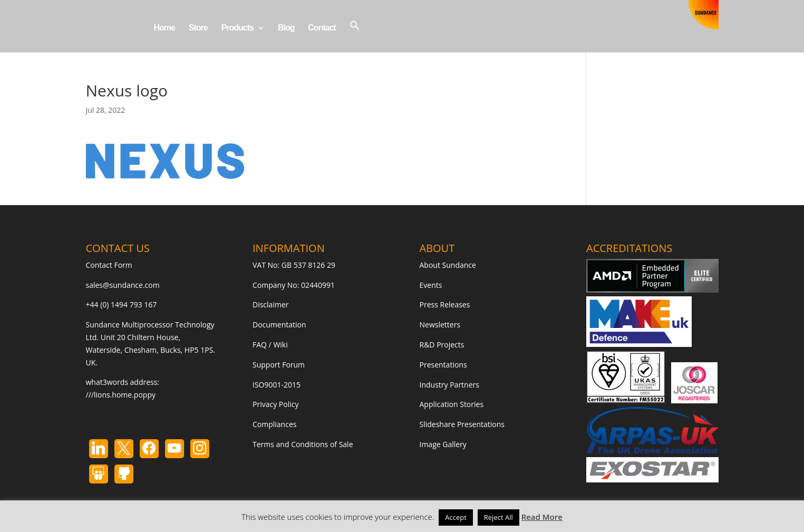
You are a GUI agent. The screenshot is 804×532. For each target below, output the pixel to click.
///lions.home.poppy (121, 395)
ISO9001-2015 (277, 385)
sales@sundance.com (123, 285)
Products (238, 28)
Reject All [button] (498, 517)
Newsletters (440, 325)
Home (164, 28)
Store (198, 28)
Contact (322, 28)
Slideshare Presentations (462, 424)
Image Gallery (443, 444)
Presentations (443, 365)
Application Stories (452, 404)
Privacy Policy (275, 404)
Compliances (274, 424)
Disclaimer (270, 304)
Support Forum (279, 365)
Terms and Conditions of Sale (303, 444)
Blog (286, 28)
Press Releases (445, 304)
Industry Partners (449, 385)
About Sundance (448, 265)
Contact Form (109, 265)
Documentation (279, 325)
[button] (355, 36)
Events (431, 285)
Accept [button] (456, 517)
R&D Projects (442, 345)
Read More (542, 517)
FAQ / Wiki (270, 345)
